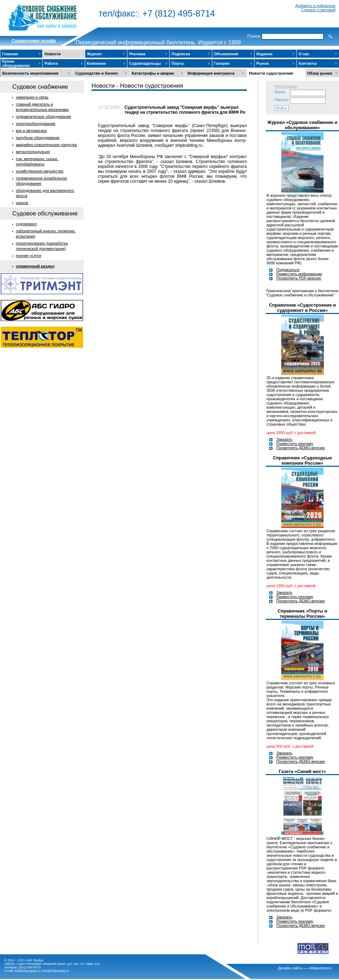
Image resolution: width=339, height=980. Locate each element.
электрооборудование (36, 124)
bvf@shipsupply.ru (28, 971)
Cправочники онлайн (34, 41)
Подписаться (288, 270)
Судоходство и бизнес (97, 73)
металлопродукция (33, 152)
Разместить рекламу (295, 444)
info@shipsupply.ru (56, 971)
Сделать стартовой (318, 10)
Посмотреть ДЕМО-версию (301, 448)
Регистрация (286, 86)
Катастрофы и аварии (153, 73)
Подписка (181, 54)
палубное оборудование (38, 138)
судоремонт (26, 224)
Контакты (308, 63)
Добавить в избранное (315, 6)
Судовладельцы (145, 63)
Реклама (137, 54)
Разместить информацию (299, 274)
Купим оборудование (16, 63)
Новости (52, 54)
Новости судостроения (271, 73)
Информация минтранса (211, 73)
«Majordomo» (320, 968)
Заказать (284, 439)
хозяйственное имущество (40, 171)
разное (22, 203)
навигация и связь (32, 97)
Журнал (94, 54)
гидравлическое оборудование (43, 117)
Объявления (226, 54)
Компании (96, 63)
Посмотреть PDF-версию (299, 278)
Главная (10, 54)
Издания (264, 54)
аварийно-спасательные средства (46, 145)
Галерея (222, 63)
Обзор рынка (319, 73)
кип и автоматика (31, 131)
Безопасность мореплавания (30, 73)
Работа (51, 63)
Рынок (263, 63)
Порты (178, 63)
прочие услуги (29, 256)
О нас (304, 54)
